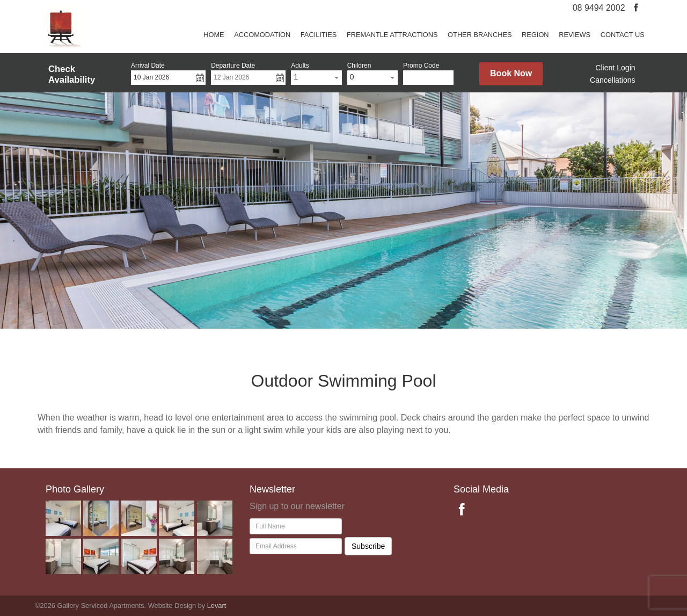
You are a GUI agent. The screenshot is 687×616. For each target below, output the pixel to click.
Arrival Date (148, 66)
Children (359, 66)
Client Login (615, 68)
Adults (300, 66)
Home (214, 35)
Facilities (319, 35)
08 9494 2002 (599, 8)
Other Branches (480, 35)
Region (535, 35)
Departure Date (233, 66)
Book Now (511, 73)
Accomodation (262, 35)
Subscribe (368, 546)
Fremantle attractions (392, 35)
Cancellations (613, 80)
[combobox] (316, 78)
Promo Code (421, 66)
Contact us (623, 35)
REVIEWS (575, 35)
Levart (217, 606)
